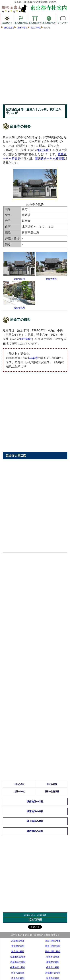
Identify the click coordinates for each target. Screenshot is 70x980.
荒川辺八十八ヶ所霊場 (50, 159)
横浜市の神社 (53, 967)
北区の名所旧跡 (52, 792)
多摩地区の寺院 (18, 962)
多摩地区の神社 (18, 967)
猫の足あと (7, 19)
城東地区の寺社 (35, 811)
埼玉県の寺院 (18, 978)
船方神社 (44, 150)
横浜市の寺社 (53, 957)
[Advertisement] (35, 68)
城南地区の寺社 (35, 802)
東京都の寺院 (21, 19)
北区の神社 (19, 792)
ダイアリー (63, 19)
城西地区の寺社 (35, 831)
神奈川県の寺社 (53, 941)
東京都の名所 (49, 19)
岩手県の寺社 (53, 978)
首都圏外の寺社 (53, 973)
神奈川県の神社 (53, 951)
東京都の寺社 (18, 941)
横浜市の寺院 (53, 962)
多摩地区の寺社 (18, 957)
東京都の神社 (35, 19)
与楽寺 (34, 358)
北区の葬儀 (35, 919)
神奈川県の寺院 (53, 946)
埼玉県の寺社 (18, 973)
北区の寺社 (22, 28)
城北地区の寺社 (35, 821)
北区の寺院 (36, 28)
